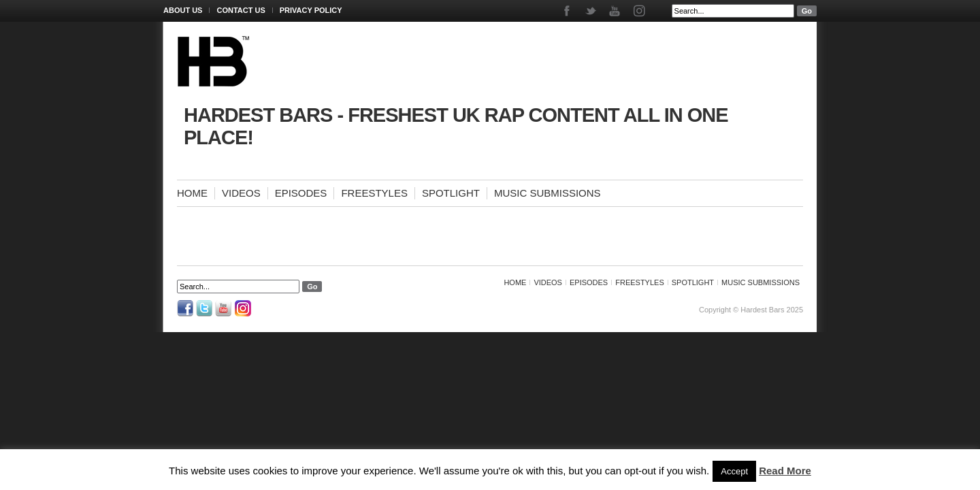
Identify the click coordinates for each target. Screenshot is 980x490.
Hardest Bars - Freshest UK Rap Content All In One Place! (456, 126)
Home (192, 193)
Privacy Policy (311, 10)
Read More (785, 471)
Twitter (592, 11)
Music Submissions (548, 193)
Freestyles (374, 193)
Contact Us (241, 10)
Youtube (616, 11)
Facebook (568, 11)
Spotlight (451, 193)
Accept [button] (734, 471)
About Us (183, 10)
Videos (241, 193)
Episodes (301, 193)
